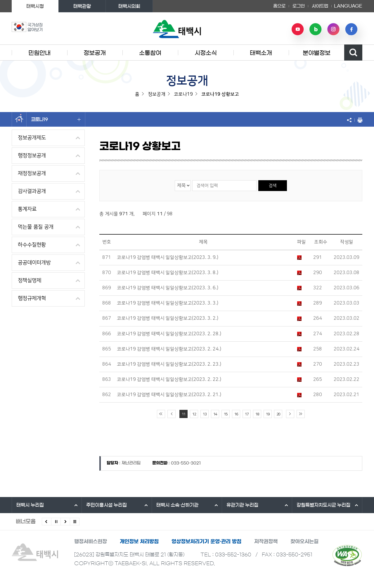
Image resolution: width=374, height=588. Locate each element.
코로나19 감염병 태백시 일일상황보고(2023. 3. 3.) (168, 303)
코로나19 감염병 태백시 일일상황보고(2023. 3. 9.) (168, 257)
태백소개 (261, 53)
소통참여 (150, 53)
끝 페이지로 (301, 414)
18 (257, 414)
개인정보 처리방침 (139, 541)
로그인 (299, 6)
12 (194, 414)
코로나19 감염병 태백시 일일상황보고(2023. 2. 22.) (169, 379)
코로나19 (56, 119)
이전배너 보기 (47, 522)
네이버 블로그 (316, 29)
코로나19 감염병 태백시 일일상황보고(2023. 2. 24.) (169, 349)
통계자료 (27, 209)
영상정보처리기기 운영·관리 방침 (206, 541)
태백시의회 (129, 6)
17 (247, 414)
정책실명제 (30, 281)
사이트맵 (320, 6)
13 (205, 414)
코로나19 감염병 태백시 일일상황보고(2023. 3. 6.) (168, 288)
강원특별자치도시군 (323, 505)
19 (268, 414)
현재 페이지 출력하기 (359, 120)
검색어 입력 (192, 180)
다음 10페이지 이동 (290, 414)
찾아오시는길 (304, 541)
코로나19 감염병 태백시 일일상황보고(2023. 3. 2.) (168, 318)
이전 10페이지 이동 (172, 414)
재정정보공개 (32, 173)
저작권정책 (266, 541)
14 (215, 414)
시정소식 (206, 53)
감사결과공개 (32, 191)
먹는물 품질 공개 (36, 227)
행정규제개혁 (32, 298)
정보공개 (95, 53)
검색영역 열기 (353, 53)
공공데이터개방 (34, 263)
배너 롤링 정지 (56, 522)
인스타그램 (333, 29)
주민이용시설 (107, 505)
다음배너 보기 (65, 522)
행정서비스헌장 (91, 541)
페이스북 (351, 29)
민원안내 (39, 53)
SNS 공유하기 (351, 120)
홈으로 (279, 6)
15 (226, 414)
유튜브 (298, 29)
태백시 (30, 505)
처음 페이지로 (161, 414)
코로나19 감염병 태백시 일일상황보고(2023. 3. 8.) (168, 273)
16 (236, 414)
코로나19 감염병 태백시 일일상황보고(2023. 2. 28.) (169, 334)
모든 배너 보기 (75, 522)
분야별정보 (317, 53)
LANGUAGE (348, 6)
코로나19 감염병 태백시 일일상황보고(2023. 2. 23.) (169, 364)
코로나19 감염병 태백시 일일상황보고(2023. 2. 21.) (169, 395)
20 (278, 414)
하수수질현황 (32, 245)
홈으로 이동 (19, 119)
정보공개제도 (32, 138)
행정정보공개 (32, 156)
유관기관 (242, 505)
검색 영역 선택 (175, 180)
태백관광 (82, 6)
